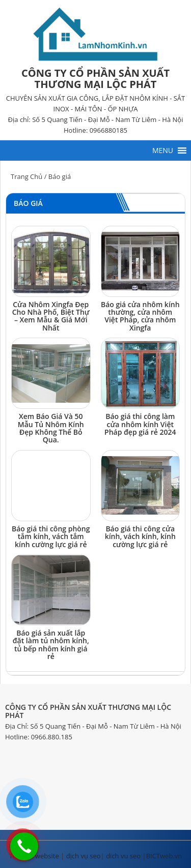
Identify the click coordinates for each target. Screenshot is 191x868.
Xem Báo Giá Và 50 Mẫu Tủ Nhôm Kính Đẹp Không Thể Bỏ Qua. (51, 428)
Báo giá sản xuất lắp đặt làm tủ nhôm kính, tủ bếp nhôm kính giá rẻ (51, 645)
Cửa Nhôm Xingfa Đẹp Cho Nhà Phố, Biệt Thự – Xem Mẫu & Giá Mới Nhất (51, 316)
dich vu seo (123, 856)
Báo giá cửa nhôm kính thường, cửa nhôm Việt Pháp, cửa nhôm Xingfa (140, 316)
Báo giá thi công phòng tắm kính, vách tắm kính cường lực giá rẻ (51, 536)
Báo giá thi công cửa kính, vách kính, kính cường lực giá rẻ (140, 536)
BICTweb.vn (164, 856)
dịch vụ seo (84, 856)
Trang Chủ (26, 176)
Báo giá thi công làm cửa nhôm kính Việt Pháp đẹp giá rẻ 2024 (140, 424)
